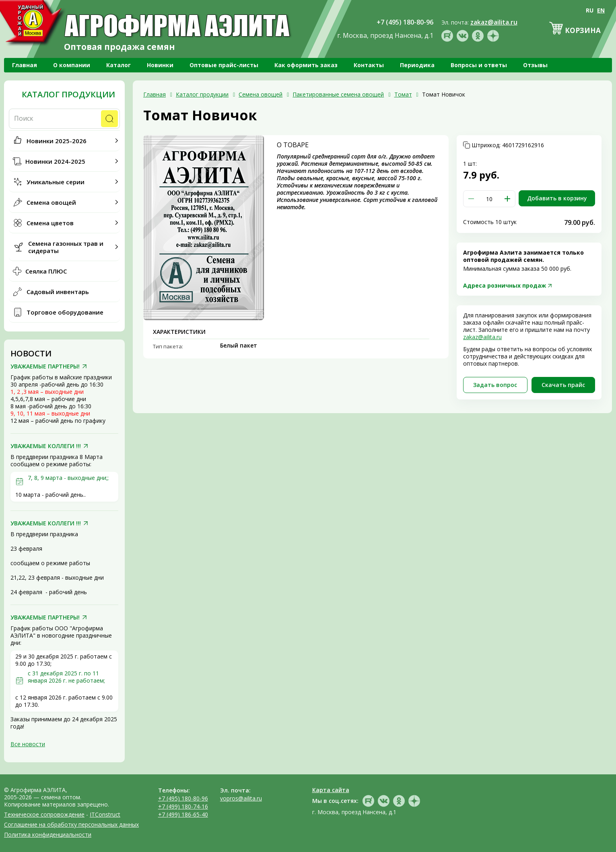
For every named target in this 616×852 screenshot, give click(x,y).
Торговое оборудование (65, 312)
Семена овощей (51, 202)
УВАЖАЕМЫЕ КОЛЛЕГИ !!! (46, 446)
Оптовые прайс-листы (224, 65)
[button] (507, 199)
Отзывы (535, 65)
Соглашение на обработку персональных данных (71, 824)
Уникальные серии (56, 182)
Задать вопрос (495, 385)
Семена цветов (50, 223)
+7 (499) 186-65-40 (183, 814)
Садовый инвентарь (58, 292)
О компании (72, 65)
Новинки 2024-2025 (55, 161)
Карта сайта (331, 790)
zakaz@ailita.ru (482, 337)
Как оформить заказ (306, 65)
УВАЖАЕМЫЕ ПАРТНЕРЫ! (45, 366)
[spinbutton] (489, 199)
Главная (25, 65)
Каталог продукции (68, 95)
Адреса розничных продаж (505, 285)
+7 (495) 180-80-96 (183, 798)
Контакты (369, 65)
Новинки (160, 65)
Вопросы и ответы (479, 65)
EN (601, 10)
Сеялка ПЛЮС (46, 271)
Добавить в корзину (557, 198)
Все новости (28, 744)
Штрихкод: (508, 145)
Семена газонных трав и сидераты (66, 247)
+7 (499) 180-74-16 (183, 806)
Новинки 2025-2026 (57, 141)
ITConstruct (105, 814)
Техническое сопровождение (44, 814)
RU (590, 10)
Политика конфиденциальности (48, 835)
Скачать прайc (563, 385)
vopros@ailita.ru (241, 798)
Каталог (118, 65)
